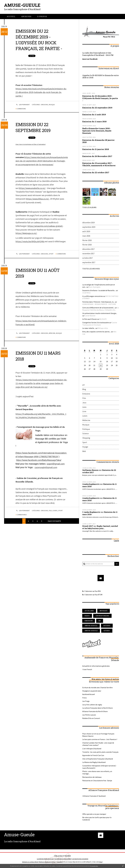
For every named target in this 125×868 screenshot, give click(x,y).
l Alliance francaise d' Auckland (94, 797)
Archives (26, 16)
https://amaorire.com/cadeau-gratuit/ (45, 225)
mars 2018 (86, 236)
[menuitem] (11, 16)
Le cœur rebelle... (89, 328)
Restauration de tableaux (92, 778)
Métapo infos (103, 328)
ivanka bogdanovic (91, 485)
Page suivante (54, 523)
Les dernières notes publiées (63, 860)
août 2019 (86, 231)
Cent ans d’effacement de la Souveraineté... (98, 308)
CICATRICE (86, 293)
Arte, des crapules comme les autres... (96, 332)
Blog (84, 390)
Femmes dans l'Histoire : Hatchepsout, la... (98, 302)
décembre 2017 (88, 249)
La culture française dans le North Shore (98, 709)
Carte (116, 541)
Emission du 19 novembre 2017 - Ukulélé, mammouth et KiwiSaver (99, 164)
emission (89, 621)
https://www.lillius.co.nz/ (37, 198)
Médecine (52, 336)
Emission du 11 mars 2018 (39, 358)
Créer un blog (58, 857)
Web (84, 452)
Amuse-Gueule (22, 5)
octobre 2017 (87, 258)
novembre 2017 (88, 254)
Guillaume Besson (91, 471)
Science (85, 434)
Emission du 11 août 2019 (38, 276)
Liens (84, 407)
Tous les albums (89, 207)
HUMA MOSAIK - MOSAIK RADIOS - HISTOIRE (99, 304)
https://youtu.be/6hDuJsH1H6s (30, 241)
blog (101, 863)
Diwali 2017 (88, 527)
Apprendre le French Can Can (93, 756)
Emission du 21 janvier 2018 (96, 149)
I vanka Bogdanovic (92, 513)
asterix (107, 626)
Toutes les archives (91, 269)
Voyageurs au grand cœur (92, 692)
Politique (86, 430)
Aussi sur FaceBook (90, 59)
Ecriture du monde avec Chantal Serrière (97, 688)
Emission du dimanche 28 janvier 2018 (98, 141)
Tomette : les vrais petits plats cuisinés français (100, 753)
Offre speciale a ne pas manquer (94, 815)
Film (51, 512)
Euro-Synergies (95, 287)
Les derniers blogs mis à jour (45, 860)
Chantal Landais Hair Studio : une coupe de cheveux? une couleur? (98, 745)
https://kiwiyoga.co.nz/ (26, 232)
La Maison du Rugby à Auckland (94, 763)
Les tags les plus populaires (80, 860)
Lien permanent (23, 104)
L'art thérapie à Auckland (92, 749)
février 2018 (87, 240)
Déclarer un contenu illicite (30, 863)
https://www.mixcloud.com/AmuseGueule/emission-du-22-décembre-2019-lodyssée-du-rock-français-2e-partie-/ (41, 92)
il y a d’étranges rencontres (93, 296)
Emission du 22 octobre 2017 (96, 172)
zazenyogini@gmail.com (46, 469)
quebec (107, 631)
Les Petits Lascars (89, 716)
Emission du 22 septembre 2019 (34, 127)
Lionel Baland (90, 316)
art (83, 385)
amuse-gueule (91, 631)
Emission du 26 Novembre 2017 (97, 156)
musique (104, 611)
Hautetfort (68, 857)
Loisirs (55, 512)
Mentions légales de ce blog (47, 863)
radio (87, 616)
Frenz (84, 698)
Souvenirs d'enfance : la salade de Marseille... (99, 291)
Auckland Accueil (89, 695)
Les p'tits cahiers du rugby (92, 705)
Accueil (11, 16)
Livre (84, 412)
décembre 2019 (88, 223)
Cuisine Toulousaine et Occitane (100, 324)
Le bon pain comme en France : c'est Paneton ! (100, 740)
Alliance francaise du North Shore (95, 712)
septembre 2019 (89, 227)
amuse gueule (91, 626)
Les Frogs (86, 702)
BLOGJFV (103, 319)
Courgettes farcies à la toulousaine (96, 323)
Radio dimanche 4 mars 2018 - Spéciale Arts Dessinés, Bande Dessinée (97, 131)
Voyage (85, 447)
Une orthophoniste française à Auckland (98, 760)
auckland (89, 611)
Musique (52, 104)
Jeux (84, 403)
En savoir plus (94, 866)
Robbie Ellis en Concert (91, 719)
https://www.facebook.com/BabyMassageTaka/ (39, 462)
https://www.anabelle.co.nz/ (32, 188)
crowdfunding (103, 616)
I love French (87, 670)
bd (100, 621)
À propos (42, 16)
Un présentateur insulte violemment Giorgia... (100, 313)
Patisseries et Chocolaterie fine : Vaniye (97, 781)
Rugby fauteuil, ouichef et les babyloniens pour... (100, 528)
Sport (51, 253)
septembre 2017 (89, 263)
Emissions (45, 104)
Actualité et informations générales (96, 667)
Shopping (86, 439)
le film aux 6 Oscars (90, 319)
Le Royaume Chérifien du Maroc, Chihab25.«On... (101, 309)
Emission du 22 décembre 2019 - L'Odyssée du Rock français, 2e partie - (39, 40)
